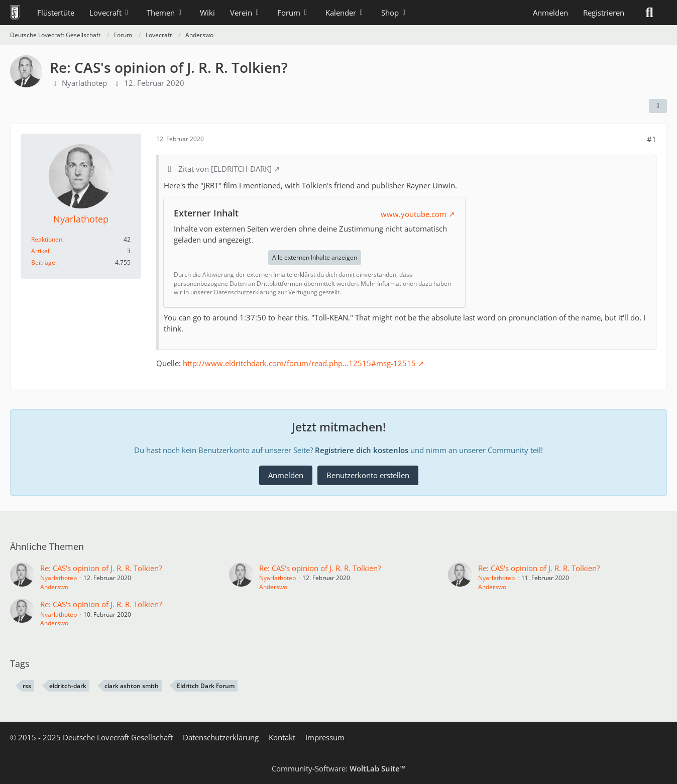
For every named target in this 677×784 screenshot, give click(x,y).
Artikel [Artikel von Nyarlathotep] (40, 251)
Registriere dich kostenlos (362, 450)
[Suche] (649, 13)
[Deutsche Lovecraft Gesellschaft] (15, 13)
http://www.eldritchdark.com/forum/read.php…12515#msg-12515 (299, 363)
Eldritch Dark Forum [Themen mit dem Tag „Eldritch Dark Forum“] (206, 686)
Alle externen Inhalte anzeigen (315, 257)
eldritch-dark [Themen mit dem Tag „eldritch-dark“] (68, 686)
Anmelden (550, 13)
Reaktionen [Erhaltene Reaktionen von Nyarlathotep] (47, 239)
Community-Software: (339, 768)
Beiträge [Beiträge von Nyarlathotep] (43, 262)
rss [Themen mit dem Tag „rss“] (27, 686)
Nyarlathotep (84, 83)
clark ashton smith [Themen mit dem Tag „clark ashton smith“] (132, 686)
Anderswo (54, 587)
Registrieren (604, 13)
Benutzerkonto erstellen (368, 475)
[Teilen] (658, 106)
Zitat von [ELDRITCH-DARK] (225, 169)
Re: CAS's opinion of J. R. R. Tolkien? (101, 568)
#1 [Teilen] (652, 139)
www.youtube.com (414, 214)
